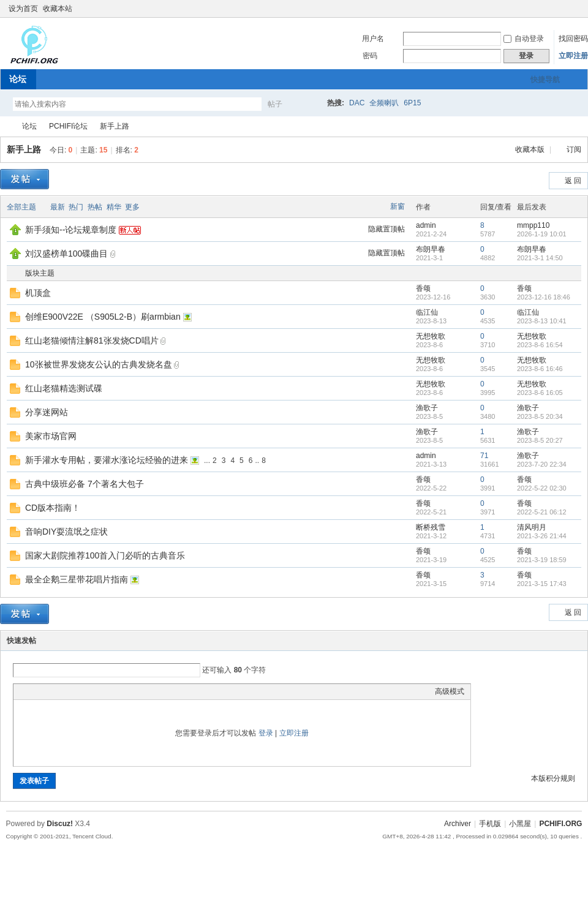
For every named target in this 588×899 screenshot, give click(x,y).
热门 (76, 207)
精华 (114, 207)
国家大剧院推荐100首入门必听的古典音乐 (105, 555)
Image (50, 691)
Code (96, 691)
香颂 (423, 288)
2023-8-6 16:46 (540, 369)
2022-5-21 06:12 (542, 512)
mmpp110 (533, 225)
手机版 (490, 824)
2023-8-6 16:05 (540, 393)
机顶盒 (38, 293)
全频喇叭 (384, 103)
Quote (81, 691)
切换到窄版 (575, 9)
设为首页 (23, 9)
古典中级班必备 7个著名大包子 (85, 484)
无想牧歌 (431, 336)
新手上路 (115, 126)
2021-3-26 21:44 (542, 536)
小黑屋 (520, 824)
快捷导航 (545, 80)
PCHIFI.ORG (5, 126)
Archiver (458, 824)
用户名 (373, 39)
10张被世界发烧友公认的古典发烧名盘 (99, 364)
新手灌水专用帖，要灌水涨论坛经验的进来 (107, 460)
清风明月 (532, 527)
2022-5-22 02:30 (542, 488)
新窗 (398, 206)
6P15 (412, 103)
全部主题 (21, 207)
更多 (132, 207)
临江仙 (427, 312)
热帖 (95, 207)
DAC (357, 103)
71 (484, 456)
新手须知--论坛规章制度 (71, 230)
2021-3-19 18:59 (542, 560)
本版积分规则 (553, 778)
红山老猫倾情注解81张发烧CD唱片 (92, 340)
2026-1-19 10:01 (542, 234)
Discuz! (60, 824)
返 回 (573, 181)
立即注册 (573, 56)
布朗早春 (431, 249)
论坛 (18, 79)
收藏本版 (531, 149)
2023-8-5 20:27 (540, 440)
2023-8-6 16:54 (540, 345)
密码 (370, 56)
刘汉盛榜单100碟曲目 (66, 254)
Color (35, 691)
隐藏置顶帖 (386, 229)
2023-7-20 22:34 (542, 464)
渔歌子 (427, 408)
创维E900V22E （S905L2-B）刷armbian (103, 317)
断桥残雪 (431, 527)
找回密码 (573, 39)
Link (66, 691)
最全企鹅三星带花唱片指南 (77, 579)
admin (426, 225)
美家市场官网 (51, 436)
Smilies (111, 691)
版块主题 (40, 273)
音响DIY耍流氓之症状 (66, 532)
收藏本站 (58, 9)
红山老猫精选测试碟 (64, 388)
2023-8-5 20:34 (540, 416)
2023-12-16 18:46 (544, 297)
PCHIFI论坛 (68, 126)
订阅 (574, 149)
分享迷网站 (47, 412)
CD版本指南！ (53, 508)
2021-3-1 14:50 (540, 258)
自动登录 (524, 39)
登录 (266, 733)
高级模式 (450, 691)
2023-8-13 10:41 (542, 321)
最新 (58, 207)
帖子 (275, 104)
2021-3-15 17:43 (542, 584)
